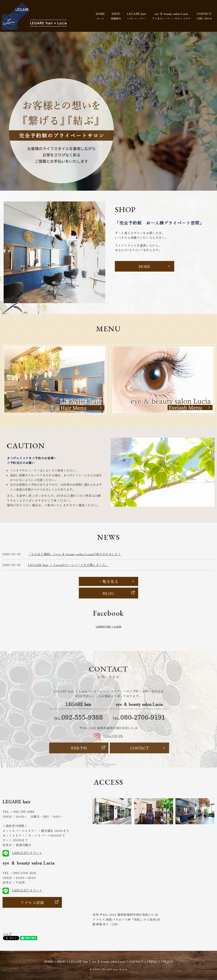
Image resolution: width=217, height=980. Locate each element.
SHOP (116, 16)
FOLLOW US (108, 736)
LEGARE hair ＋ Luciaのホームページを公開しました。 (68, 565)
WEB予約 (79, 748)
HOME (100, 16)
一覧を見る (108, 581)
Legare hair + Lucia (108, 626)
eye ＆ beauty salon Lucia (171, 16)
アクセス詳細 (32, 902)
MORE (145, 266)
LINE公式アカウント (22, 853)
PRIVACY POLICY (160, 961)
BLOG (109, 593)
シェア (7, 934)
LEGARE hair (136, 16)
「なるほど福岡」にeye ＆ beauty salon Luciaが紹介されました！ (74, 554)
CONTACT (204, 16)
